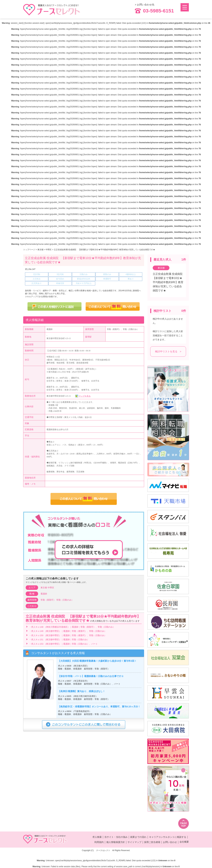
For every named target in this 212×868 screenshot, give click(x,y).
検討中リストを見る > (168, 351)
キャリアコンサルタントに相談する (168, 837)
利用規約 (99, 842)
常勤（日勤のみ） (65, 600)
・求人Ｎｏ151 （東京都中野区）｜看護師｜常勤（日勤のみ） (59, 640)
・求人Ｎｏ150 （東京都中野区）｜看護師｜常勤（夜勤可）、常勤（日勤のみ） (68, 635)
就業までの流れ (138, 837)
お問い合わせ (170, 842)
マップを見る (85, 396)
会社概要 (184, 842)
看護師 (44, 594)
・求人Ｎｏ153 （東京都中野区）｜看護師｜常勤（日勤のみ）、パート (63, 644)
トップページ (29, 250)
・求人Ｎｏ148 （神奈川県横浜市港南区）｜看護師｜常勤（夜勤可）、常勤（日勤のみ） (72, 627)
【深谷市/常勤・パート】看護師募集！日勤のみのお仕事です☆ (91, 676)
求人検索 (97, 837)
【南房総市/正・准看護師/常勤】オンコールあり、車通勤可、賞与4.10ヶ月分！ (99, 707)
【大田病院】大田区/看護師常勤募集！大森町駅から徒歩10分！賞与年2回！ (97, 661)
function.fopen (90, 29)
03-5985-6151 (154, 11)
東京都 (40, 250)
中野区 (49, 250)
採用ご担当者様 (152, 842)
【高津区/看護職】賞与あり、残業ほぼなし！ (81, 691)
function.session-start (34, 23)
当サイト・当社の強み (116, 837)
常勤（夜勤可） (48, 600)
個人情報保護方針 (116, 842)
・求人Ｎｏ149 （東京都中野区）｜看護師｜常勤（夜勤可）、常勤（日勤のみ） (68, 631)
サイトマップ (134, 842)
